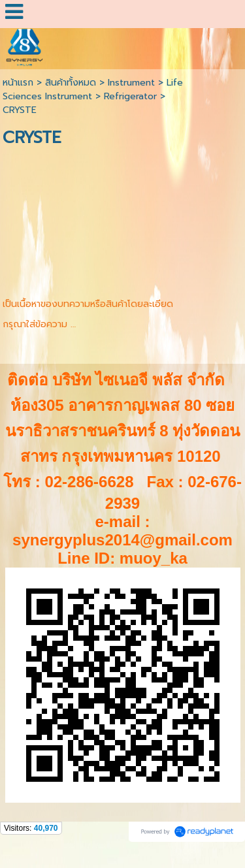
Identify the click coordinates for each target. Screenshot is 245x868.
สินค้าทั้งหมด (71, 83)
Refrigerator (130, 96)
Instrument (131, 83)
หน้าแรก (18, 83)
